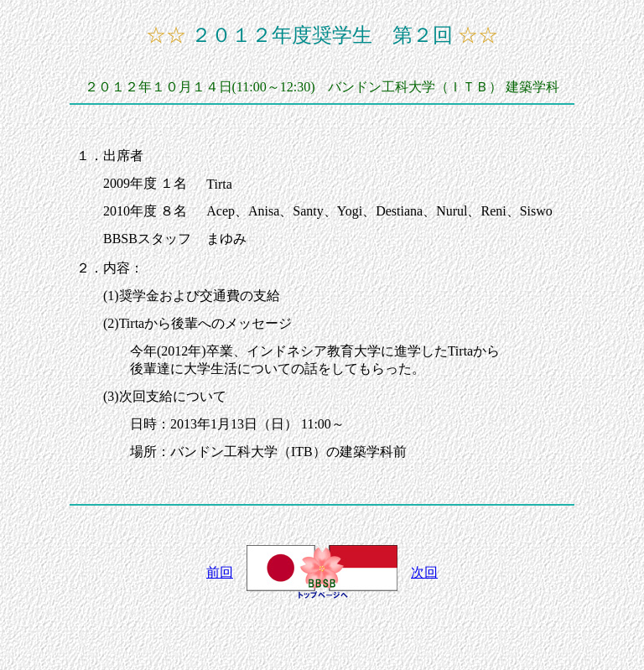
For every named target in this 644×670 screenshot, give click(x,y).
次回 (424, 572)
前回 (220, 572)
